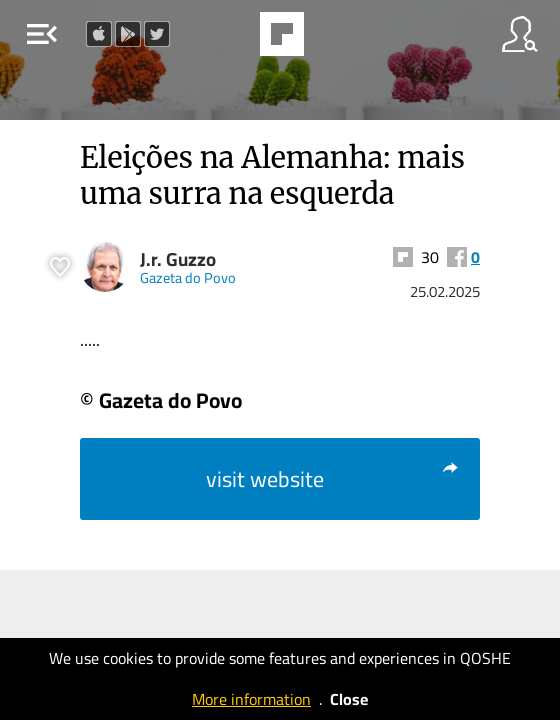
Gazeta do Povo (188, 277)
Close (349, 699)
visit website (333, 479)
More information (251, 699)
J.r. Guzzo (178, 259)
